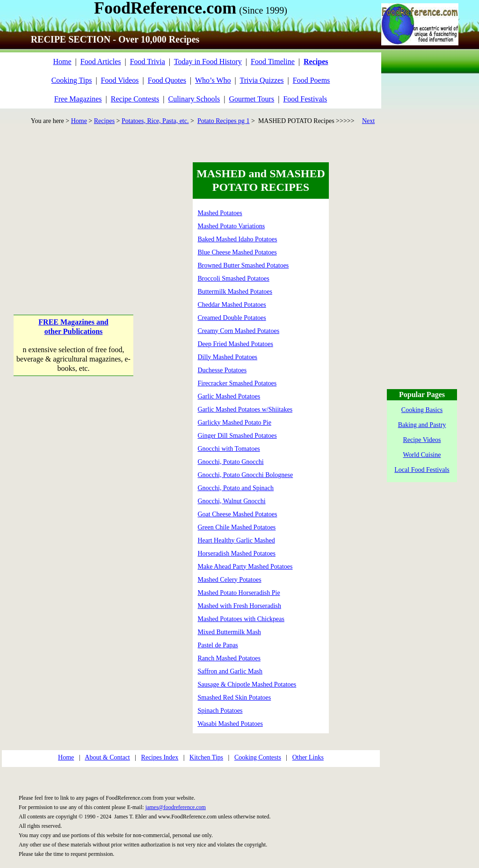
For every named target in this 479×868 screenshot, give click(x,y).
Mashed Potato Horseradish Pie (239, 593)
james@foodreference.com (176, 807)
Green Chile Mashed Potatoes (237, 527)
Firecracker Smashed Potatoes (237, 383)
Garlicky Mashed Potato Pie (235, 423)
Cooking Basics (422, 410)
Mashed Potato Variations (232, 226)
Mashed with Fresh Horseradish (239, 606)
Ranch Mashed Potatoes (229, 658)
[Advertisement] (74, 221)
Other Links (308, 757)
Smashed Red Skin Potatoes (235, 698)
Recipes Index (160, 757)
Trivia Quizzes (261, 80)
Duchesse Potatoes (222, 370)
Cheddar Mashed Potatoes (232, 305)
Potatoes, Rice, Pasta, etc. (155, 121)
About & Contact (107, 757)
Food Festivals (305, 99)
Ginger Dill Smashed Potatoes (237, 436)
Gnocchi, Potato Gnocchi (231, 462)
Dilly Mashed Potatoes (228, 357)
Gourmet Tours (251, 99)
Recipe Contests (135, 99)
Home (62, 61)
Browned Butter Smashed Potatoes (243, 265)
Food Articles (101, 61)
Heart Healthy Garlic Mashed (236, 540)
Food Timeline (273, 61)
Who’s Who (213, 80)
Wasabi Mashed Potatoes (230, 724)
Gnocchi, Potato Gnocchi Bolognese (246, 475)
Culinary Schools (194, 99)
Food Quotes (167, 80)
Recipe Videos (422, 440)
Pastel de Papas (218, 645)
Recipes (104, 121)
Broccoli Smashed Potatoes (234, 278)
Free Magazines (78, 99)
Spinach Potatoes (220, 711)
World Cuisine (422, 455)
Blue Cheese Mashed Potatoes (237, 252)
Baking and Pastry (422, 425)
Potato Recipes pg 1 (224, 121)
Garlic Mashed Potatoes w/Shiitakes (245, 409)
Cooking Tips (72, 80)
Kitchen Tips (206, 757)
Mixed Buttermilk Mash (229, 632)
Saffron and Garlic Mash (230, 671)
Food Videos (120, 80)
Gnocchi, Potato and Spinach (236, 488)
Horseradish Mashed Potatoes (237, 553)
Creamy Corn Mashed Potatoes (239, 331)
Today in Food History (208, 61)
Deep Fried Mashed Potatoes (236, 344)
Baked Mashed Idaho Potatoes (238, 239)
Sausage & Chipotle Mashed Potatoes (247, 684)
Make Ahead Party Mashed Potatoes (245, 567)
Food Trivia (148, 61)
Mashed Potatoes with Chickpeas (241, 619)
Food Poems (312, 80)
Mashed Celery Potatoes (230, 580)
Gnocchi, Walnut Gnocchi (232, 501)
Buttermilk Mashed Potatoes (235, 292)
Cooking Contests (258, 757)
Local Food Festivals (422, 470)
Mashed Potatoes (220, 213)
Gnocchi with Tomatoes (229, 449)
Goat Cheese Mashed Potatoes (238, 514)
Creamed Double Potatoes (232, 318)
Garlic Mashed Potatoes (229, 396)
